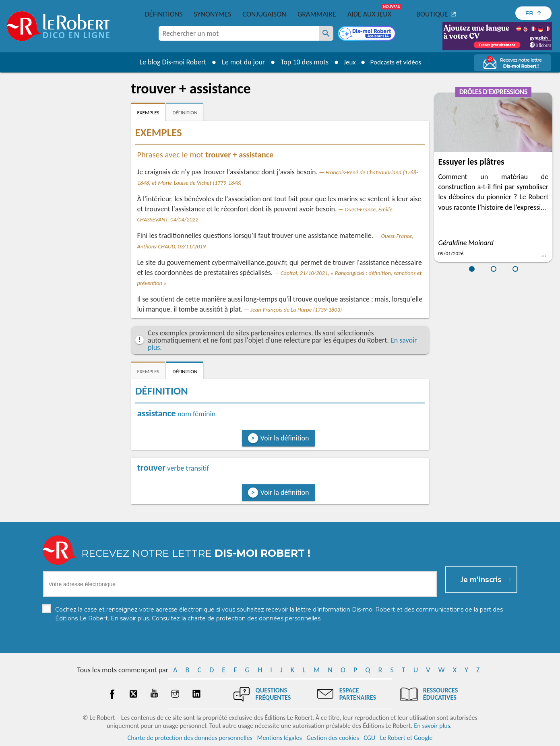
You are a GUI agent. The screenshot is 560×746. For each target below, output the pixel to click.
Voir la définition (285, 438)
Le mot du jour (240, 62)
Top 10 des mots (301, 62)
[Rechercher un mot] (326, 33)
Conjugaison (265, 14)
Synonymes (212, 14)
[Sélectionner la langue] (533, 13)
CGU (369, 738)
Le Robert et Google (406, 738)
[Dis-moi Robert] (368, 34)
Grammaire (317, 14)
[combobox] (239, 33)
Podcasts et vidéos (397, 62)
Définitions (164, 14)
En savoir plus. (433, 726)
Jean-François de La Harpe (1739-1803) (296, 310)
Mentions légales (280, 738)
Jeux (347, 62)
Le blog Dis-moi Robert (170, 62)
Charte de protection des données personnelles (190, 738)
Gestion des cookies (333, 738)
